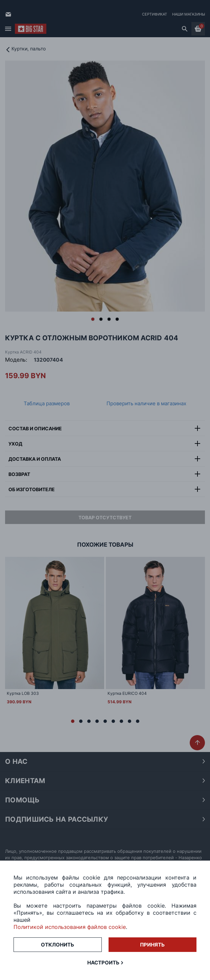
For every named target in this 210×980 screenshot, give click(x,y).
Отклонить (57, 945)
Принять (152, 945)
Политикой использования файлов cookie (70, 927)
